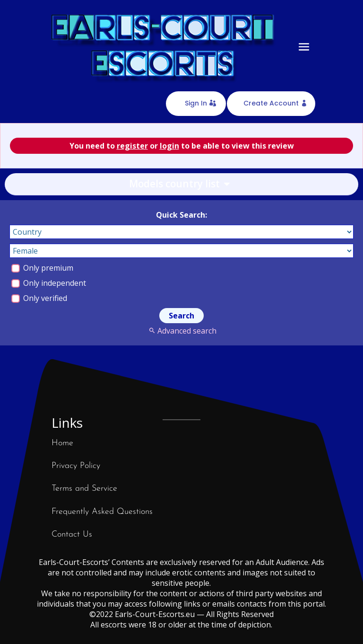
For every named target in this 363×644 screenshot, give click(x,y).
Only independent (49, 283)
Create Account (271, 103)
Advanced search (181, 331)
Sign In (196, 103)
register (132, 146)
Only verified (39, 298)
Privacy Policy (76, 466)
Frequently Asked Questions (102, 512)
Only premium (42, 268)
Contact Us (72, 534)
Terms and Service (84, 489)
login (169, 146)
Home (62, 443)
